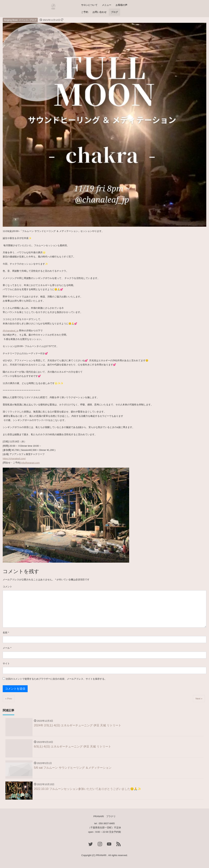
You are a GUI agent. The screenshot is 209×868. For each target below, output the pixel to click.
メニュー (107, 5)
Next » (199, 699)
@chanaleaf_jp (11, 331)
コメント (7, 587)
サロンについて (89, 5)
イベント (23, 20)
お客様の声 (121, 5)
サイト (6, 663)
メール (7, 648)
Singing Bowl (11, 20)
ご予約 (85, 12)
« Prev (9, 699)
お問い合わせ (100, 12)
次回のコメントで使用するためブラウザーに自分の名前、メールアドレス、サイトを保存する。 (56, 679)
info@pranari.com (30, 463)
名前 (6, 633)
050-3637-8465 (107, 823)
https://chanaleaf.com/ (14, 459)
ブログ (114, 12)
